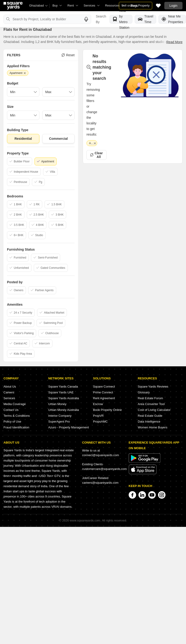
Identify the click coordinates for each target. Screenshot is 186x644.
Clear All (96, 155)
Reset (68, 55)
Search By (101, 19)
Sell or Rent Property (136, 5)
